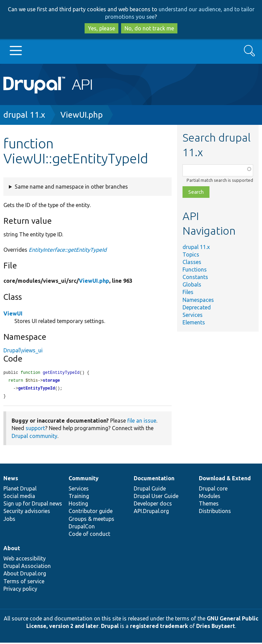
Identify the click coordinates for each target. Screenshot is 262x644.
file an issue (142, 422)
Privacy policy (20, 590)
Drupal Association (27, 567)
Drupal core (213, 490)
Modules (210, 497)
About (12, 550)
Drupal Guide (150, 490)
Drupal (110, 627)
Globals (192, 284)
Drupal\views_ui (23, 350)
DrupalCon (82, 528)
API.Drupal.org (151, 512)
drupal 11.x (24, 115)
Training (79, 497)
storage (51, 381)
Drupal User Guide (156, 497)
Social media (19, 497)
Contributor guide (91, 512)
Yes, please (101, 28)
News (11, 480)
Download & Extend (225, 480)
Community (84, 480)
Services (193, 315)
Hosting (78, 505)
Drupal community (34, 437)
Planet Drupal (20, 490)
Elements (194, 322)
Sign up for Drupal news (33, 505)
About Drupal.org (25, 575)
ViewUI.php (82, 115)
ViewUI (13, 313)
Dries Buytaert (216, 627)
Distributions (215, 512)
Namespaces (198, 300)
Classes (192, 262)
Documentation (154, 480)
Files (188, 292)
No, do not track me (149, 28)
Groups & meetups (91, 520)
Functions (195, 269)
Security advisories (27, 512)
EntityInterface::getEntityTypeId (68, 250)
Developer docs (153, 505)
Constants (195, 277)
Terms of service (24, 583)
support (35, 429)
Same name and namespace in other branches (71, 187)
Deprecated (197, 307)
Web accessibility (25, 560)
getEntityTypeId (37, 389)
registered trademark (159, 627)
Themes (209, 505)
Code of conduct (89, 535)
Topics (191, 254)
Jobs (9, 520)
